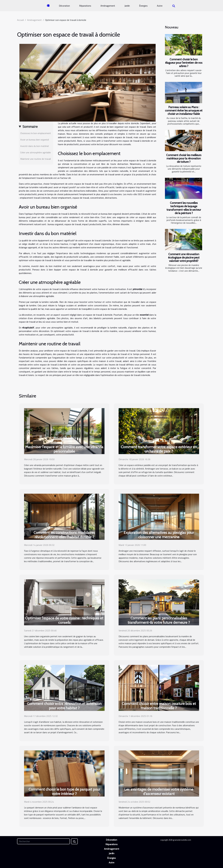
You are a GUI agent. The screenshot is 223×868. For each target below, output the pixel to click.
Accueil (20, 20)
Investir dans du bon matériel (34, 146)
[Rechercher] (43, 841)
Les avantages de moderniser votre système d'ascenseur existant (159, 792)
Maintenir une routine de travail (36, 159)
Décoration (64, 6)
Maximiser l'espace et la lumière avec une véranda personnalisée (64, 449)
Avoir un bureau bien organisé (35, 140)
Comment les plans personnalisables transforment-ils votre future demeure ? (159, 620)
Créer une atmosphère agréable (36, 152)
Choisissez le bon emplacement (36, 133)
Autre (160, 6)
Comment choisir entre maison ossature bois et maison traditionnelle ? (159, 706)
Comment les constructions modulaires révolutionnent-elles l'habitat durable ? (64, 535)
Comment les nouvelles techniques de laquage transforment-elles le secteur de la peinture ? (184, 208)
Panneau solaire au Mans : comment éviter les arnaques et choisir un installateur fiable (184, 110)
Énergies (143, 6)
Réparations (85, 6)
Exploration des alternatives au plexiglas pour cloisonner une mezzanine (159, 535)
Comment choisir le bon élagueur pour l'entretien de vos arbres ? (184, 63)
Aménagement (108, 6)
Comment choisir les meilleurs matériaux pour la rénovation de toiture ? (184, 158)
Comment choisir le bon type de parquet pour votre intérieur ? (64, 792)
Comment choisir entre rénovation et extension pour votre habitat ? (64, 706)
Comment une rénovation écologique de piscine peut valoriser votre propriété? (184, 257)
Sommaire (30, 126)
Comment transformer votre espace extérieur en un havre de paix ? (159, 449)
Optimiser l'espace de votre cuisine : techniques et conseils (64, 620)
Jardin (127, 6)
